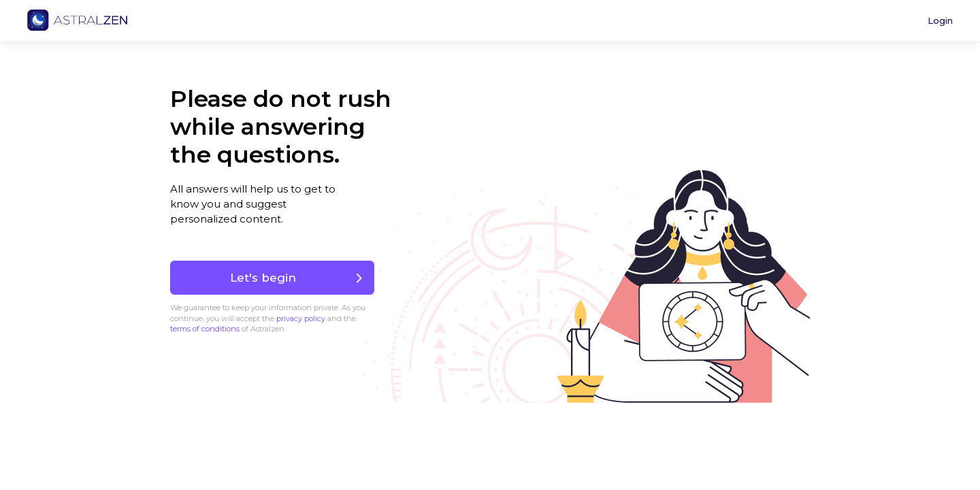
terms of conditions (205, 329)
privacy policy (301, 318)
